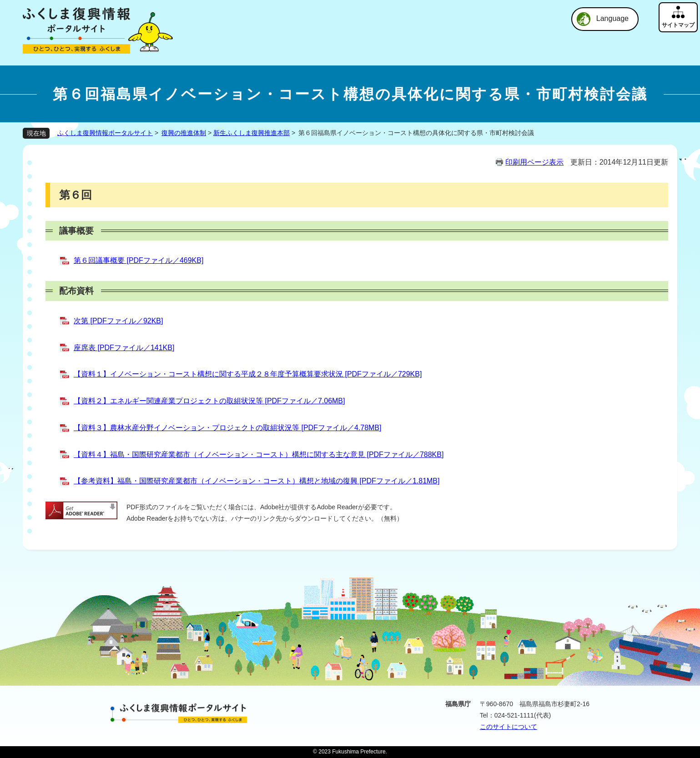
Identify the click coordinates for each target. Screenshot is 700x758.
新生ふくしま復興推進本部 (252, 133)
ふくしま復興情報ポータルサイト (105, 133)
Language (612, 18)
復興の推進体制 (184, 133)
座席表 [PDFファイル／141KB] (124, 348)
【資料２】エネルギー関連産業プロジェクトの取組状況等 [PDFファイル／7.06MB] (209, 401)
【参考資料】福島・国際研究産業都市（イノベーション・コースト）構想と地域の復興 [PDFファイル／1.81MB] (257, 481)
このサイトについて (509, 727)
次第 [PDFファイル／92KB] (118, 321)
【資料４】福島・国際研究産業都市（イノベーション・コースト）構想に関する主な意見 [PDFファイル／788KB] (259, 454)
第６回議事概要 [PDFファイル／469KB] (138, 260)
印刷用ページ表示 (534, 162)
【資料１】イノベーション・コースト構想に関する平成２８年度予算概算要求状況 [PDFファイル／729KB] (248, 374)
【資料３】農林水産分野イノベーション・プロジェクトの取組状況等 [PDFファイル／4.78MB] (227, 428)
